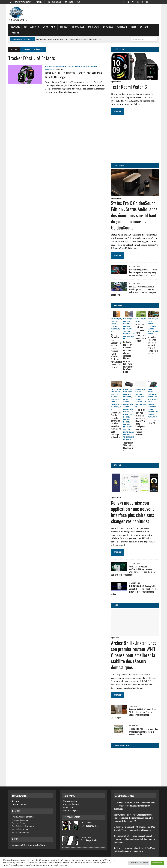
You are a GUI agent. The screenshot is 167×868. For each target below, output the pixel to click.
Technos (39, 2)
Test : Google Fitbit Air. (90, 840)
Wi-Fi (155, 417)
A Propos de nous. (71, 804)
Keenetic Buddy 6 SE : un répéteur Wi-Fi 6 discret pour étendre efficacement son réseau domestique (134, 713)
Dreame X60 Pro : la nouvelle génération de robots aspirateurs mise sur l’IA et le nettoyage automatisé (116, 425)
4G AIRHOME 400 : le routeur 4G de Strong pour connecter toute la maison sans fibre (144, 732)
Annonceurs (68, 807)
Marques (127, 394)
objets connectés (31, 27)
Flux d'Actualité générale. (23, 817)
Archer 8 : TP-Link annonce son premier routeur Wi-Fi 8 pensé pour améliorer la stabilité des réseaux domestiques (134, 655)
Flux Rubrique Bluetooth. (23, 826)
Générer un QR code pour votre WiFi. (28, 845)
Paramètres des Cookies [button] (139, 863)
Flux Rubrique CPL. (20, 829)
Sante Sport (94, 27)
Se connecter (18, 801)
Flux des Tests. (18, 823)
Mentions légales (71, 811)
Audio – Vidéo (49, 27)
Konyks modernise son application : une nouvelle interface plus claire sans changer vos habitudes (133, 512)
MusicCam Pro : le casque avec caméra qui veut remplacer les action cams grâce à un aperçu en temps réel (134, 291)
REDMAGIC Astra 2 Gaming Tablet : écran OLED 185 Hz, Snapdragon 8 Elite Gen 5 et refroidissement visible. (134, 590)
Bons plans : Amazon (54, 2)
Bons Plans (15, 33)
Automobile (122, 27)
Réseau (116, 605)
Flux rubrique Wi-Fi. (20, 832)
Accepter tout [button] (157, 863)
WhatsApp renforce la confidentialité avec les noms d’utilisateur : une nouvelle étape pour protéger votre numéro (133, 570)
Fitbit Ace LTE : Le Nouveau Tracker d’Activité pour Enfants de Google (74, 75)
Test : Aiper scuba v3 (152, 422)
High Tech (64, 27)
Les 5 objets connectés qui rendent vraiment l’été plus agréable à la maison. (153, 345)
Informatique (78, 27)
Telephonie (15, 27)
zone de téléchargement (24, 2)
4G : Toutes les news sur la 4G (58, 67)
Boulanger (69, 2)
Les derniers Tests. (72, 817)
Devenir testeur (19, 804)
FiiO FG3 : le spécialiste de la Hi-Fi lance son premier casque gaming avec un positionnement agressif (143, 272)
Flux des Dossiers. (20, 820)
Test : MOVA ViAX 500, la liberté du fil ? (128, 447)
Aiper (150, 389)
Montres (87, 67)
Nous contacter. (70, 801)
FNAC (78, 2)
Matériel (127, 397)
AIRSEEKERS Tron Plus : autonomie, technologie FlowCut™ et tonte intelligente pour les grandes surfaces (140, 422)
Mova (138, 321)
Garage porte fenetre (114, 324)
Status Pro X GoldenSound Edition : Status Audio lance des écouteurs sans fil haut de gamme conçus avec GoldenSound (134, 215)
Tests (134, 27)
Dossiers (144, 27)
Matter (114, 329)
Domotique (108, 27)
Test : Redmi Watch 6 (129, 87)
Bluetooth (77, 67)
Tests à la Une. (119, 49)
